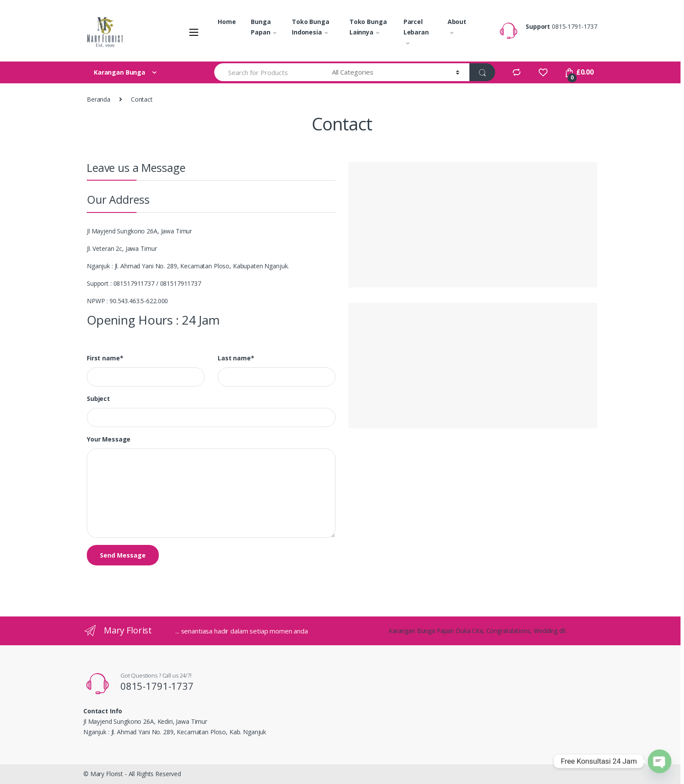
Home (227, 22)
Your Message (109, 439)
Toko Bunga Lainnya (368, 27)
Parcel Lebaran (416, 27)
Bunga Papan (261, 27)
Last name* (236, 358)
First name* (105, 358)
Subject (98, 399)
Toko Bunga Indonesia (311, 27)
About (457, 22)
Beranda (99, 99)
